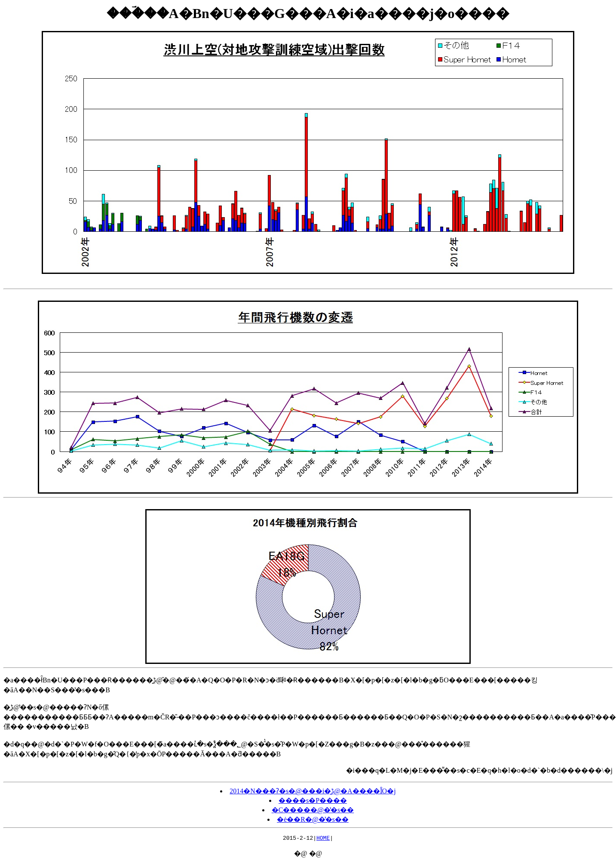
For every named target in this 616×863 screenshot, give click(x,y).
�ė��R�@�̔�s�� (313, 819)
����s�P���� (313, 800)
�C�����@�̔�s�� (313, 810)
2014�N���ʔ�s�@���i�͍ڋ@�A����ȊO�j (313, 791)
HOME (323, 839)
